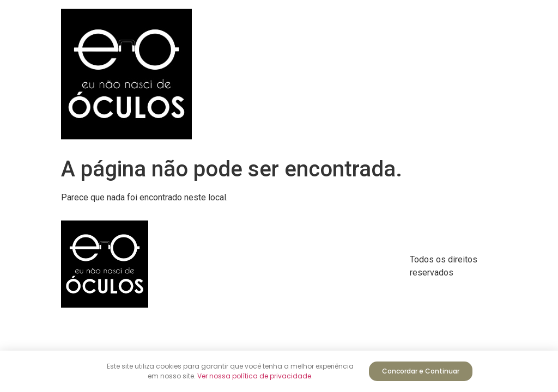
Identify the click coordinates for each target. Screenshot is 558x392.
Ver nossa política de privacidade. (255, 376)
